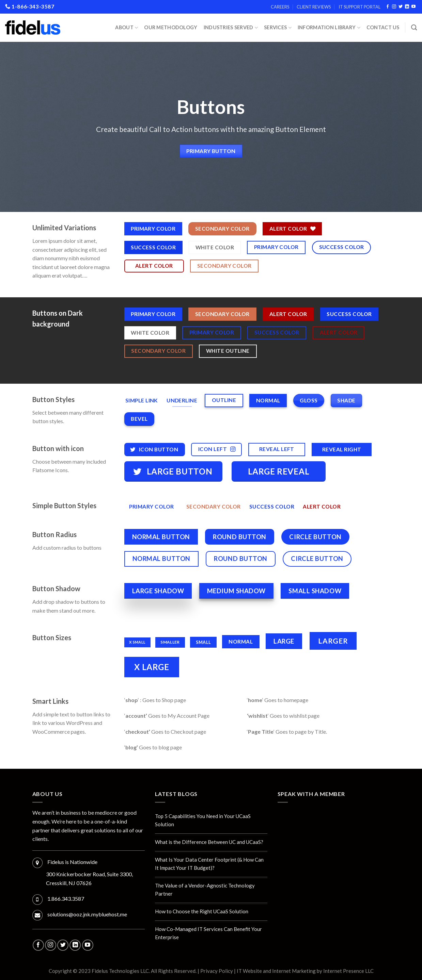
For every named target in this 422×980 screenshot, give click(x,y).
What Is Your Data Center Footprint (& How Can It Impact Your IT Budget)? (209, 864)
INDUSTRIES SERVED (231, 28)
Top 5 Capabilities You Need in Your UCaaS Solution (203, 820)
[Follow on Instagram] (394, 7)
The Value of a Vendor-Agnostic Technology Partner (205, 890)
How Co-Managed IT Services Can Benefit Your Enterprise (208, 933)
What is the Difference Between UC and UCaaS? (209, 842)
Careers (280, 7)
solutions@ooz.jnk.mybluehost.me (87, 914)
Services (278, 28)
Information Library (329, 28)
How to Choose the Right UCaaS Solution (202, 911)
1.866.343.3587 (66, 899)
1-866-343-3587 (30, 6)
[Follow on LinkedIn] (407, 7)
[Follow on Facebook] (388, 7)
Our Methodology (171, 27)
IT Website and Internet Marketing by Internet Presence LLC (305, 971)
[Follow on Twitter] (401, 7)
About (127, 28)
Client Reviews (314, 7)
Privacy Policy (217, 971)
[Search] (414, 28)
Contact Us (383, 27)
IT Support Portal (360, 7)
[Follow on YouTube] (413, 7)
